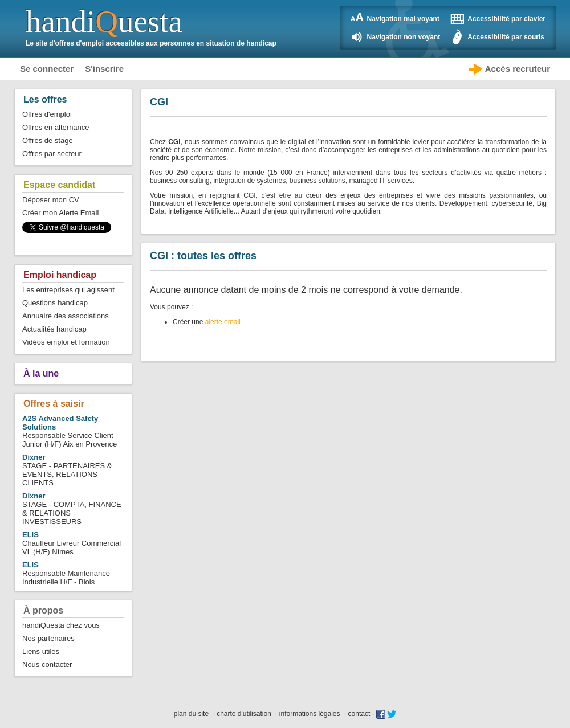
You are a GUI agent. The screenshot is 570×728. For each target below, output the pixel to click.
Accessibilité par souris (506, 37)
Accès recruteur (518, 69)
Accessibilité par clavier (506, 19)
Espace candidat (59, 185)
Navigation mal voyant (403, 19)
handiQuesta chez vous (61, 625)
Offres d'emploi (47, 114)
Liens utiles (41, 651)
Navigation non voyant (404, 37)
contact (359, 714)
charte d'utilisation (244, 714)
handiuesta (104, 21)
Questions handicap (55, 303)
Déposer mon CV (51, 200)
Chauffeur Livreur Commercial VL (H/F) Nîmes (72, 543)
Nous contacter (47, 664)
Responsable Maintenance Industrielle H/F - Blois (66, 573)
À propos (43, 610)
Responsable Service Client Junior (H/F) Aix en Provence (70, 431)
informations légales (310, 714)
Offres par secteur (52, 154)
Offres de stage (48, 140)
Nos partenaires (48, 638)
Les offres (45, 99)
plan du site (191, 714)
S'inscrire (104, 69)
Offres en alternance (56, 127)
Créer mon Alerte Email (60, 213)
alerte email (223, 322)
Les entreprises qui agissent (68, 290)
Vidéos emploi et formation (66, 342)
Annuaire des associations (66, 316)
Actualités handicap (54, 329)
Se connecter (47, 69)
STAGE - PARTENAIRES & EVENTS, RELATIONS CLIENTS (67, 470)
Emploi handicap (60, 275)
